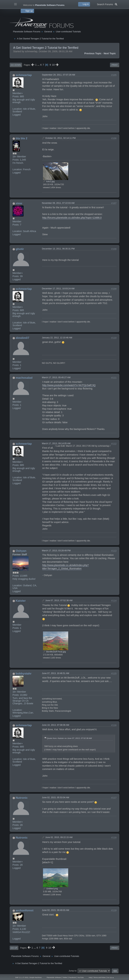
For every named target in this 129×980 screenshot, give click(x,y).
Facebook (72, 977)
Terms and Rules (100, 977)
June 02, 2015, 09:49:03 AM (56, 910)
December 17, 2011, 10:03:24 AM (58, 289)
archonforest (25, 910)
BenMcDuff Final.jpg (54, 652)
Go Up (14, 948)
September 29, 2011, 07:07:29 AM (59, 75)
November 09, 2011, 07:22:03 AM (58, 203)
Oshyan (21, 551)
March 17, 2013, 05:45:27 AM (56, 377)
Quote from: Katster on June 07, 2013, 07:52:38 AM (69, 738)
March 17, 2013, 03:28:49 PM (56, 551)
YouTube (80, 977)
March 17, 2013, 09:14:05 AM (56, 443)
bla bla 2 (21, 138)
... (39, 65)
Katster (21, 601)
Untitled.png (50, 889)
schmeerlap (24, 75)
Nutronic (22, 798)
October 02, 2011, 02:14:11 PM (61, 138)
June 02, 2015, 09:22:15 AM (59, 837)
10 (53, 65)
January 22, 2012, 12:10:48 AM (57, 338)
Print (115, 65)
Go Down (16, 65)
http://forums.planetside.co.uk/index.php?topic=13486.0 (72, 218)
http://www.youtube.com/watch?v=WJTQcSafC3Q (69, 385)
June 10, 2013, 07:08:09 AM (56, 725)
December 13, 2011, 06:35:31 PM (58, 249)
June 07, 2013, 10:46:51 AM (56, 673)
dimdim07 (22, 338)
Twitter (65, 977)
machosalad (24, 378)
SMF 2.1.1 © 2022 (22, 977)
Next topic (110, 53)
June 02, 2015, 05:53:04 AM (56, 797)
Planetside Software (54, 977)
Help (90, 977)
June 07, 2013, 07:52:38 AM (59, 600)
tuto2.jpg (49, 181)
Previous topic (93, 53)
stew (19, 203)
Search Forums (107, 4)
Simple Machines (36, 977)
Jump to (73, 971)
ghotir (20, 249)
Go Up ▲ (111, 977)
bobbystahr (24, 673)
